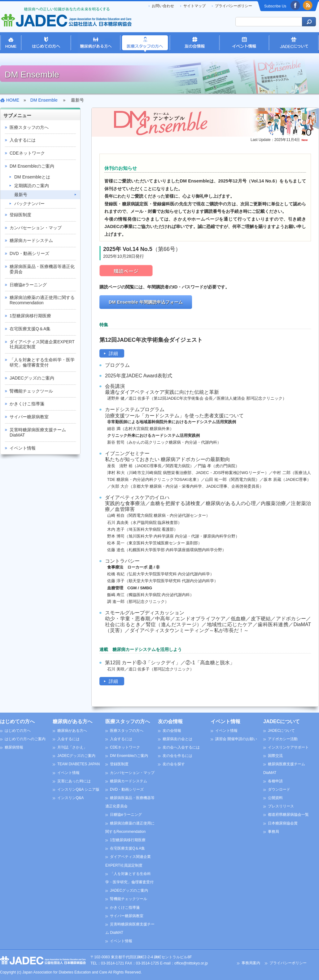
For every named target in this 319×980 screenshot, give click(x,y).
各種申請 (275, 781)
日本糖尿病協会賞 (283, 823)
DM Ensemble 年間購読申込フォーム (146, 302)
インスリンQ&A (70, 798)
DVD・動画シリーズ (29, 253)
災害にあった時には (74, 781)
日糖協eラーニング (28, 285)
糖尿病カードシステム (31, 240)
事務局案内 (251, 963)
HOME (13, 100)
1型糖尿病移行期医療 (30, 316)
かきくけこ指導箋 (27, 404)
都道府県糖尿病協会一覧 (288, 815)
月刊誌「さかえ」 (72, 747)
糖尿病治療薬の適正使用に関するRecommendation (42, 300)
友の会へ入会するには (181, 747)
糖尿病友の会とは (177, 739)
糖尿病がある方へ (72, 721)
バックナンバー (29, 204)
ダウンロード (279, 789)
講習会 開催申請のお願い (236, 739)
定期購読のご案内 (32, 186)
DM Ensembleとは (32, 177)
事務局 (273, 832)
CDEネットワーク (27, 153)
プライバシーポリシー (234, 6)
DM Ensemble (44, 100)
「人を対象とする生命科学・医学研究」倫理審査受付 (42, 362)
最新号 (21, 195)
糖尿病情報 (14, 747)
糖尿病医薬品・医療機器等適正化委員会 (42, 269)
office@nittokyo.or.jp (191, 963)
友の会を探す (174, 764)
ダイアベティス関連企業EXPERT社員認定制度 (42, 344)
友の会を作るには (177, 756)
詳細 (113, 353)
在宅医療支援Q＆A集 (30, 329)
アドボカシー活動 (283, 739)
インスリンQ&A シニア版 (78, 789)
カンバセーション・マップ (36, 228)
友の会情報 (170, 721)
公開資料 (275, 798)
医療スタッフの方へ (29, 127)
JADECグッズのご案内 (32, 378)
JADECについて (282, 721)
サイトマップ (194, 6)
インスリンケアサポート (288, 747)
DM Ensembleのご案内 (32, 166)
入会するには (23, 140)
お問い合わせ (163, 6)
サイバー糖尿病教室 (29, 417)
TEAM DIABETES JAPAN (79, 764)
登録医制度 (20, 215)
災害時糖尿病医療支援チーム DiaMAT (38, 432)
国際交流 (275, 756)
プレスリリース (281, 806)
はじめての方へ (17, 721)
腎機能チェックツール (31, 391)
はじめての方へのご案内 (25, 739)
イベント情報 (23, 448)
